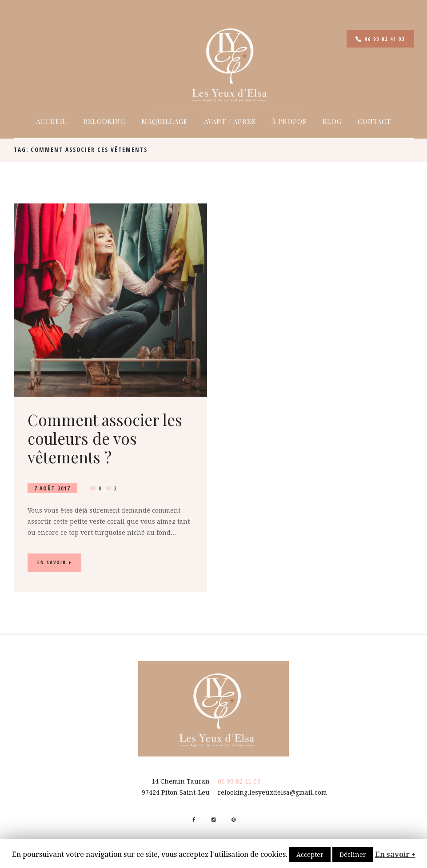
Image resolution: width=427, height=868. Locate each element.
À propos (289, 121)
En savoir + (395, 854)
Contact (374, 121)
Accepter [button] (310, 855)
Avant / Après (230, 121)
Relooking (104, 121)
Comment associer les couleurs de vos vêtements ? (105, 438)
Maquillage (165, 121)
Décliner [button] (353, 855)
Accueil (52, 121)
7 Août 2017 (52, 488)
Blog (332, 121)
